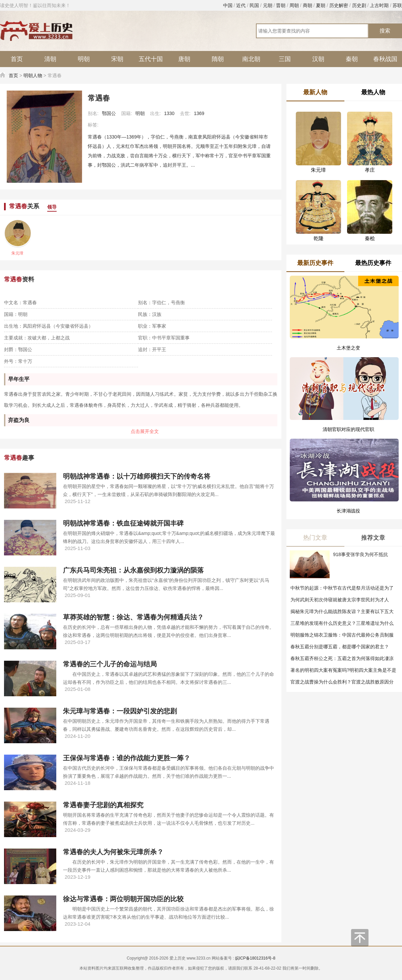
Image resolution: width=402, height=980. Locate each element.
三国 (285, 59)
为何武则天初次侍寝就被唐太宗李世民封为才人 (340, 600)
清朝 (50, 59)
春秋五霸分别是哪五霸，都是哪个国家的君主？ (340, 647)
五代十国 (151, 59)
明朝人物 (33, 75)
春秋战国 (385, 59)
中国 (228, 5)
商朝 (308, 5)
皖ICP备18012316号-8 (255, 958)
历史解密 (339, 5)
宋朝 (117, 59)
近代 (241, 5)
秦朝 (352, 59)
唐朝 (184, 59)
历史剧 (359, 5)
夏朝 (321, 5)
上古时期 (379, 5)
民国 (254, 5)
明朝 (84, 59)
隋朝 (218, 59)
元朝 (268, 5)
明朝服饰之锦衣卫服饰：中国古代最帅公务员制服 (342, 635)
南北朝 (251, 59)
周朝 (294, 5)
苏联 (397, 5)
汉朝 (318, 59)
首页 (17, 59)
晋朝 (281, 5)
